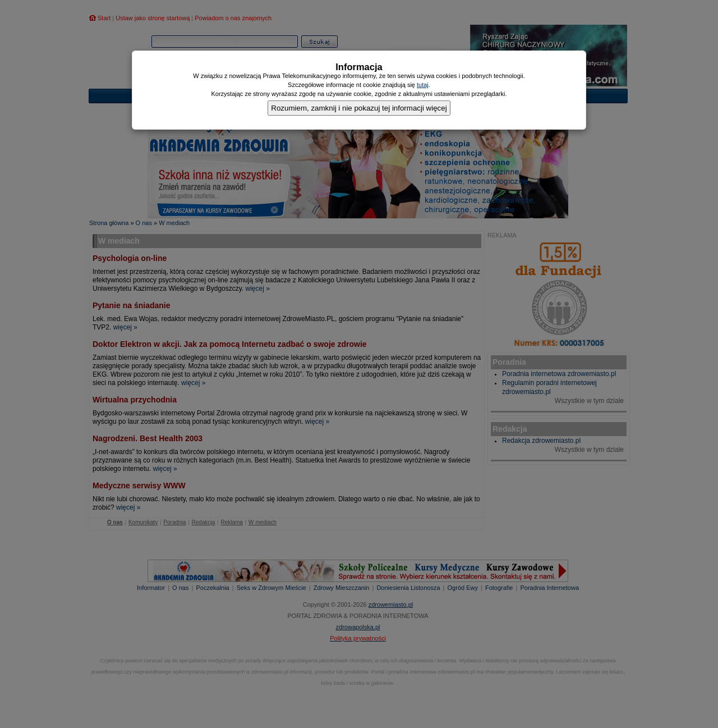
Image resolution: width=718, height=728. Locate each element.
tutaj (423, 85)
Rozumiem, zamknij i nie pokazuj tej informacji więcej (359, 108)
